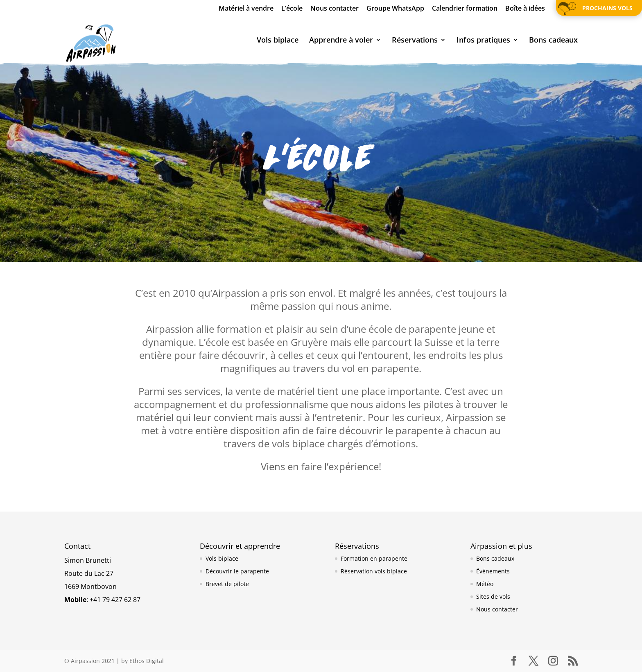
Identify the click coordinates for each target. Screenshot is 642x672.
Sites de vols (493, 596)
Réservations (415, 41)
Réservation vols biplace (374, 571)
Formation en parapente (374, 558)
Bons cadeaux (553, 41)
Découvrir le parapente (237, 571)
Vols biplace (278, 41)
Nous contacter (335, 9)
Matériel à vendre (246, 9)
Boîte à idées (525, 9)
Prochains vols (607, 8)
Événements (493, 571)
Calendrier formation (465, 9)
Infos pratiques (483, 41)
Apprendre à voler (341, 41)
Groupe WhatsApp (395, 9)
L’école (292, 9)
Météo (485, 584)
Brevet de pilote (227, 584)
